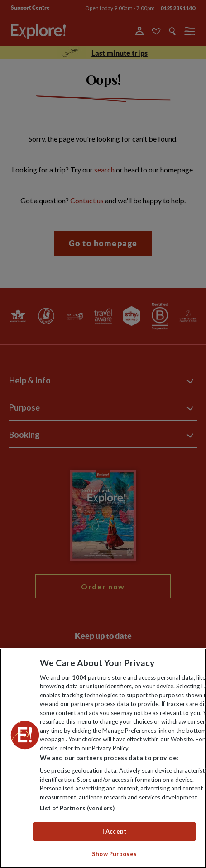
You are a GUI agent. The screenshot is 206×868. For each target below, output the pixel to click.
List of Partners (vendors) (77, 808)
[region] (103, 758)
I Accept (114, 831)
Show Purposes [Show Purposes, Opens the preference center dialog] (114, 854)
